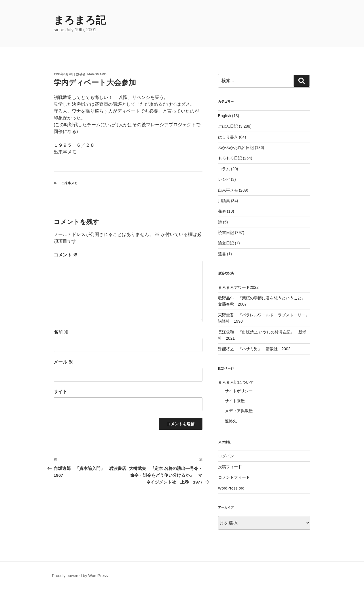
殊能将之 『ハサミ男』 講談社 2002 (254, 349)
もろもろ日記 (230, 158)
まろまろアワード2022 (238, 287)
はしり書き (228, 137)
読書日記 (226, 233)
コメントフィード (234, 477)
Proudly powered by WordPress (80, 576)
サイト (60, 392)
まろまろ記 (80, 20)
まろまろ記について (236, 382)
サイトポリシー (239, 391)
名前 (61, 332)
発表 (222, 211)
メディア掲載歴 (239, 411)
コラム (224, 169)
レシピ (224, 179)
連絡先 (231, 421)
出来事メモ (65, 152)
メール (63, 362)
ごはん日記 (228, 126)
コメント (66, 255)
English (225, 116)
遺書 (222, 254)
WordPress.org (231, 488)
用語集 (224, 201)
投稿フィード (230, 467)
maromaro (97, 74)
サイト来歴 (235, 401)
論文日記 (226, 243)
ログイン (226, 456)
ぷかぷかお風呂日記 (236, 148)
